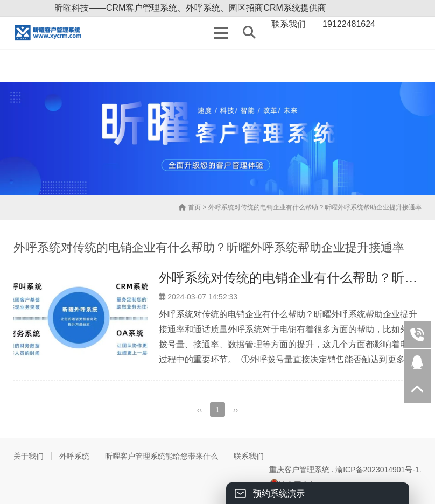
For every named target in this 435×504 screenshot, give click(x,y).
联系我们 (249, 456)
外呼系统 (74, 456)
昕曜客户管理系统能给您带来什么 (162, 456)
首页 (190, 207)
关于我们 (29, 456)
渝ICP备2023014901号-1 (377, 470)
